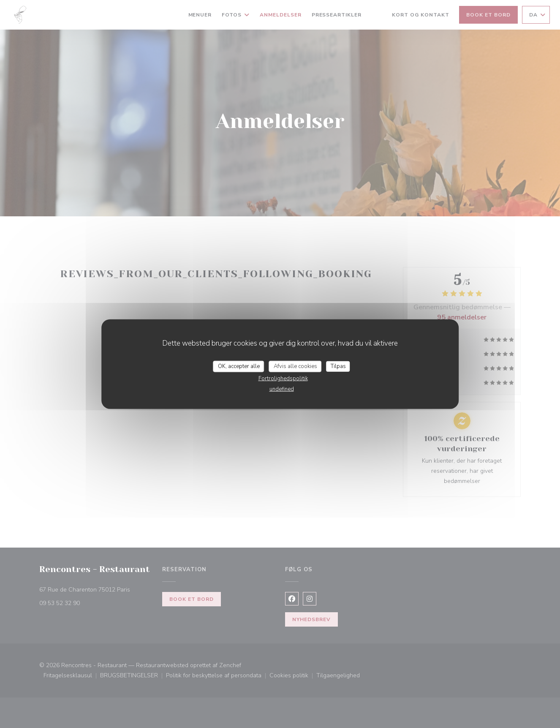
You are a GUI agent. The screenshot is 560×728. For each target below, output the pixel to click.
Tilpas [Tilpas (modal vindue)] (338, 366)
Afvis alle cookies (295, 366)
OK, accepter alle (239, 366)
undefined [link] (282, 389)
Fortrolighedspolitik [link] (283, 379)
